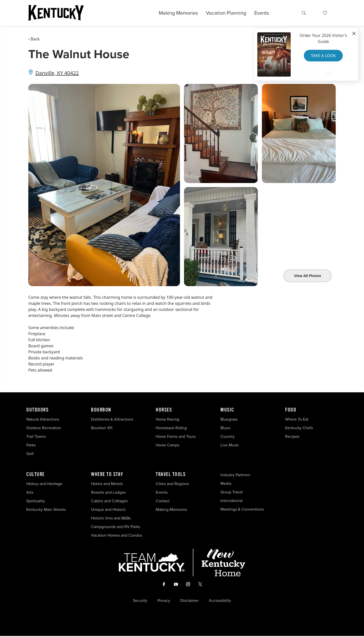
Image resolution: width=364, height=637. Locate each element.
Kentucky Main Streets (46, 509)
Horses (164, 410)
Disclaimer (189, 602)
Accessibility (220, 602)
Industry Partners (235, 475)
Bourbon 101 (102, 428)
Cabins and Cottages (109, 501)
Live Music (230, 445)
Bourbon (101, 410)
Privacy (164, 602)
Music (227, 410)
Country (227, 436)
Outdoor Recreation (44, 428)
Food (291, 410)
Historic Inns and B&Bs (111, 518)
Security (140, 602)
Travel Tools (171, 474)
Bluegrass (229, 419)
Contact (163, 501)
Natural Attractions (43, 419)
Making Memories (178, 13)
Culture (36, 474)
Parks (31, 445)
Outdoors (37, 410)
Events (262, 13)
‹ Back (34, 39)
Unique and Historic (108, 509)
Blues (225, 428)
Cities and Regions (172, 484)
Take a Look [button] (323, 56)
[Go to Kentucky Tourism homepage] (56, 13)
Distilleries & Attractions (112, 419)
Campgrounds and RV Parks (116, 527)
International (232, 501)
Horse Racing (167, 419)
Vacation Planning (226, 13)
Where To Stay (107, 474)
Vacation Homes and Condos (117, 535)
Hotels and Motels (107, 484)
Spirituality (36, 501)
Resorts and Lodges (108, 492)
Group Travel (232, 492)
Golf (30, 454)
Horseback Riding (171, 428)
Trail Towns (36, 436)
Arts (30, 492)
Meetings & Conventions (242, 509)
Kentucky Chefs (299, 428)
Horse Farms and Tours (176, 436)
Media (226, 483)
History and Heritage (45, 484)
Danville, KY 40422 (57, 73)
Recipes (293, 436)
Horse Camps (167, 445)
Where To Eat (297, 419)
